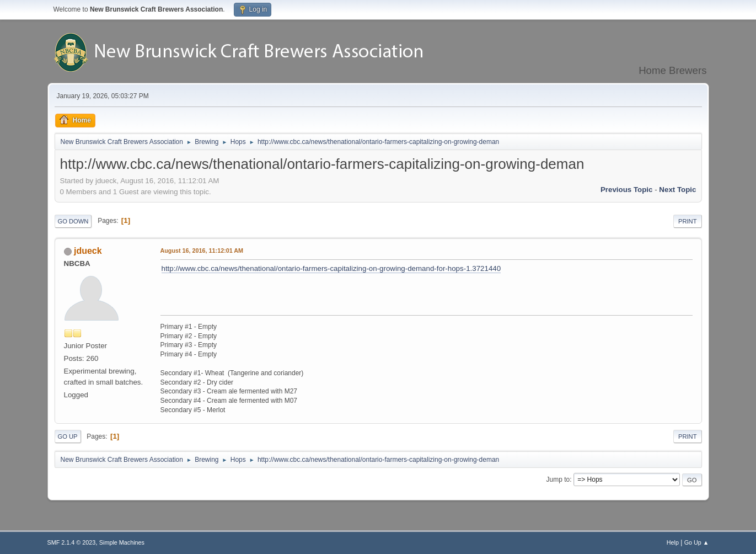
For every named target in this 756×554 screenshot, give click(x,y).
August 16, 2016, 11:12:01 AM (202, 251)
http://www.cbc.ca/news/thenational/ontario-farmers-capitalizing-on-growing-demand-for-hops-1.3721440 (331, 268)
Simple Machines (122, 542)
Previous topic (627, 190)
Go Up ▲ (697, 542)
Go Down (73, 221)
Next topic (677, 190)
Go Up (68, 436)
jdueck (88, 251)
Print (688, 221)
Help (673, 542)
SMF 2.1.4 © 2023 (72, 542)
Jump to (558, 480)
